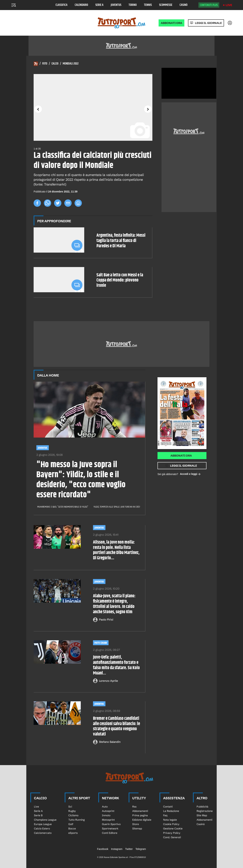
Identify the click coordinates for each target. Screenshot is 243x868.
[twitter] (58, 203)
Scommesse (166, 5)
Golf (71, 824)
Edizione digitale (142, 820)
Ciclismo (73, 815)
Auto (105, 807)
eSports (73, 833)
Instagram (117, 849)
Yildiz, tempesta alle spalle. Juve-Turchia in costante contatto (123, 507)
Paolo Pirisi (106, 620)
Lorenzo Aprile (109, 681)
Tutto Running (77, 820)
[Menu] (14, 5)
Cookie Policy (171, 824)
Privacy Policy (172, 833)
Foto (45, 64)
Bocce (72, 829)
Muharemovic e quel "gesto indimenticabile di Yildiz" (63, 507)
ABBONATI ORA (171, 23)
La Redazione (171, 811)
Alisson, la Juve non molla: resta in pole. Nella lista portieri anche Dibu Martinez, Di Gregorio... (116, 550)
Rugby (72, 811)
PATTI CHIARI (101, 643)
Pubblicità (202, 807)
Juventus (116, 5)
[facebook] (37, 203)
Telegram (141, 849)
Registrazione (205, 811)
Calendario (81, 5)
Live (229, 5)
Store (136, 824)
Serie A (99, 5)
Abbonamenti (140, 811)
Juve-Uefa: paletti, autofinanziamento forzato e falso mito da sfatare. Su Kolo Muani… (116, 665)
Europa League (43, 824)
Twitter (129, 849)
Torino (133, 5)
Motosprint (108, 820)
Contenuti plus (209, 5)
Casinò (184, 5)
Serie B (38, 815)
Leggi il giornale (208, 23)
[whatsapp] (48, 203)
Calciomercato (43, 833)
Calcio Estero (42, 829)
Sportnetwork (110, 829)
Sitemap (137, 829)
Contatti (168, 807)
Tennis (148, 5)
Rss (134, 807)
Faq (165, 815)
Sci (70, 807)
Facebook (103, 849)
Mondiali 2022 (71, 64)
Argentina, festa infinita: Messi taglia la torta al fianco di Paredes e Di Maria (121, 241)
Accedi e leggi (190, 474)
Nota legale (170, 820)
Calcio (55, 64)
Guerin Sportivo (111, 824)
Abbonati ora (181, 456)
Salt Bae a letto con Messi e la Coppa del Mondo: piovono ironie (120, 280)
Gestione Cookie (173, 829)
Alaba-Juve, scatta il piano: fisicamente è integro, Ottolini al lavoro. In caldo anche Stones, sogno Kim (114, 604)
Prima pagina (140, 815)
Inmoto (106, 815)
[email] (68, 203)
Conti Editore (110, 833)
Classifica (61, 5)
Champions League (45, 820)
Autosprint (108, 811)
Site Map (202, 815)
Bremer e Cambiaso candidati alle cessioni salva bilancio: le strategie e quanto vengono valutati (116, 726)
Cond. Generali (172, 837)
